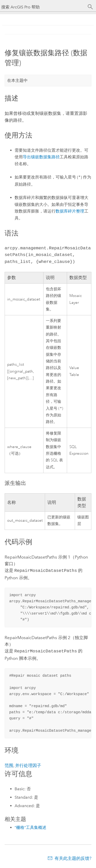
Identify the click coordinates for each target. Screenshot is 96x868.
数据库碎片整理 (70, 211)
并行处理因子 (28, 765)
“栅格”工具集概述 (30, 827)
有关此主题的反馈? (73, 858)
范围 (9, 765)
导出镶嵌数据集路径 (41, 157)
